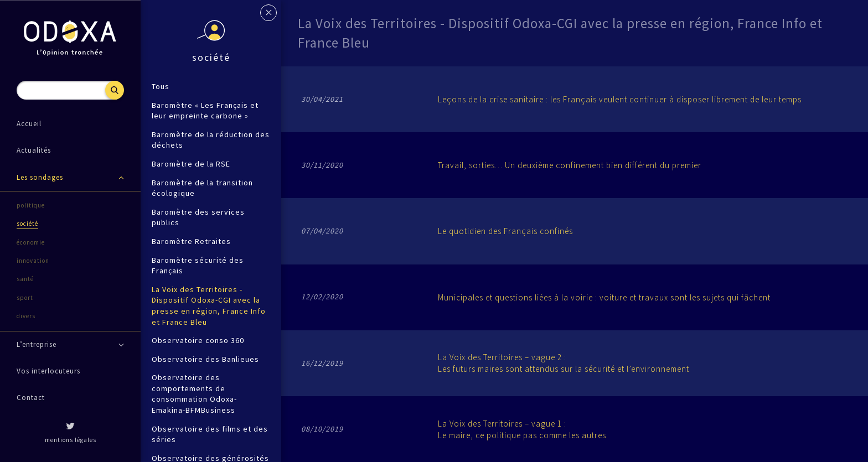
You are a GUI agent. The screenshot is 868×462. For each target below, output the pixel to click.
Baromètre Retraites (191, 241)
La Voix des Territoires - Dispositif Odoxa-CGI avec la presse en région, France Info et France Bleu (209, 306)
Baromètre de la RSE (191, 164)
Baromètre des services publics (198, 217)
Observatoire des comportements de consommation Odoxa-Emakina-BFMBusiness (194, 394)
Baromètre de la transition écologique (202, 188)
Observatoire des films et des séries (210, 434)
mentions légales (71, 440)
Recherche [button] (115, 90)
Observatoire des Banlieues (205, 359)
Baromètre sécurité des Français (198, 266)
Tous (161, 86)
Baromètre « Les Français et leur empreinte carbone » (205, 111)
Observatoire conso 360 (198, 340)
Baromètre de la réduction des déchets (211, 140)
